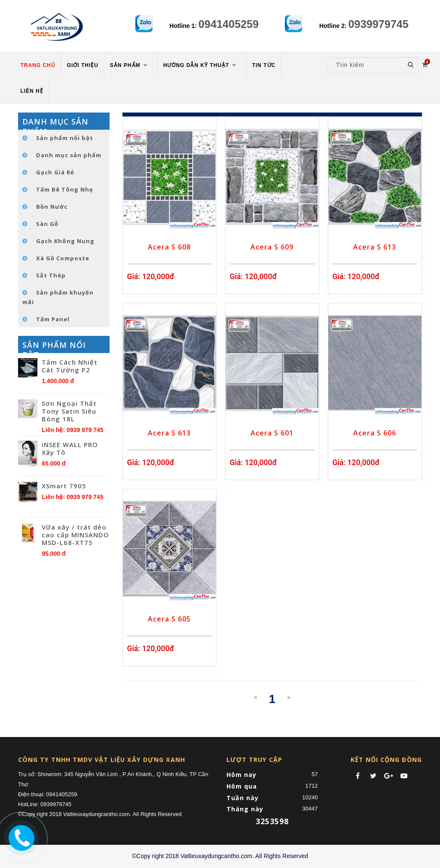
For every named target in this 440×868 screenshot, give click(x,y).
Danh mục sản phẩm (69, 155)
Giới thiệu (83, 65)
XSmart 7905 (64, 486)
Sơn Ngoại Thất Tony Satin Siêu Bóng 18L (69, 411)
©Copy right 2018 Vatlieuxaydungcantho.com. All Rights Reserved (220, 856)
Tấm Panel (53, 319)
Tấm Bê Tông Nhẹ (65, 189)
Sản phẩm (130, 65)
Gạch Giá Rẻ (55, 172)
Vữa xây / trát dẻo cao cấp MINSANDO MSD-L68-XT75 (75, 535)
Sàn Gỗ (47, 224)
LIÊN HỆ (32, 91)
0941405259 (229, 24)
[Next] (289, 697)
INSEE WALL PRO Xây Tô (70, 448)
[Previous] (256, 697)
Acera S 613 (375, 247)
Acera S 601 (272, 433)
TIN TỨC (264, 65)
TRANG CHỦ (38, 65)
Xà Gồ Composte (63, 258)
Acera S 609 (272, 247)
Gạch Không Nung (65, 241)
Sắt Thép (51, 275)
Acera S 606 (375, 433)
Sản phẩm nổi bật (65, 138)
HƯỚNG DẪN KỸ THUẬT (201, 65)
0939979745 (379, 24)
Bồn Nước (52, 207)
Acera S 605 (169, 619)
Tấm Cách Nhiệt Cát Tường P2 (70, 366)
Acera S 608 (169, 247)
